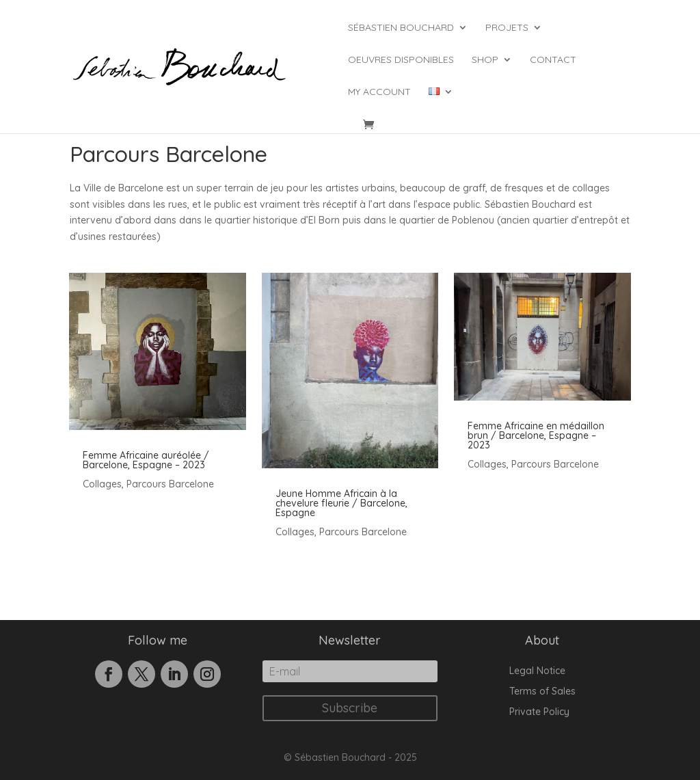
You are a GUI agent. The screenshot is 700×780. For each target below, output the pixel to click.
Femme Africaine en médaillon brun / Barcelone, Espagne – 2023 (536, 435)
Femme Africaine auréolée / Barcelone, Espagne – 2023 (146, 460)
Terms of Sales (542, 692)
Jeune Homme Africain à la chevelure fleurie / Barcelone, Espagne (341, 503)
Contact (553, 60)
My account (379, 92)
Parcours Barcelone (170, 484)
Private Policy (539, 712)
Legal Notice (537, 671)
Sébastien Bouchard (401, 28)
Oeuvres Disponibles (401, 60)
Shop (485, 60)
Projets (507, 28)
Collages (102, 484)
